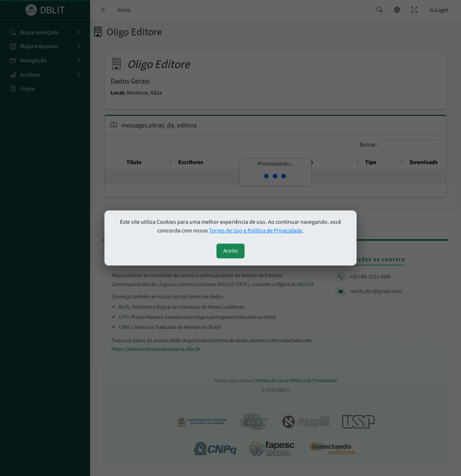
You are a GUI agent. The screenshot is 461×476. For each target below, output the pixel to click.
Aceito (230, 251)
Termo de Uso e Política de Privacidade (256, 231)
